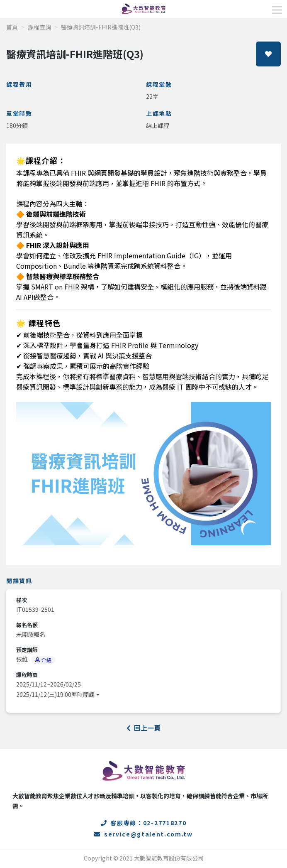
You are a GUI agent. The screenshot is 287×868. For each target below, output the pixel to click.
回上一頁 (143, 728)
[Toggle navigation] (277, 10)
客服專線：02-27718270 (144, 823)
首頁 (12, 27)
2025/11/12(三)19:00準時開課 (55, 694)
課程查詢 (39, 27)
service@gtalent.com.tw (143, 834)
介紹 (43, 660)
